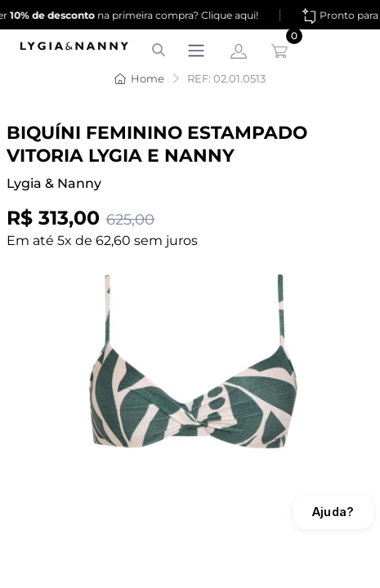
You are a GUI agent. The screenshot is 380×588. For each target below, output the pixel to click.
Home (139, 78)
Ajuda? (333, 512)
